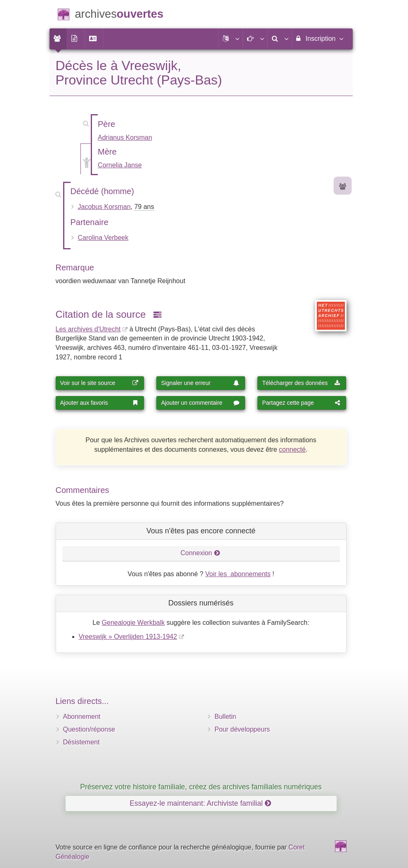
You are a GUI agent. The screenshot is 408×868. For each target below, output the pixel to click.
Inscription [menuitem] (319, 38)
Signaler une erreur (200, 383)
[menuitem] (58, 39)
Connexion (200, 553)
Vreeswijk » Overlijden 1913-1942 (128, 637)
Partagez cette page (301, 403)
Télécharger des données (301, 383)
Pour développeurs (242, 729)
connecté (292, 449)
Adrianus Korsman (125, 137)
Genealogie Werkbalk (133, 623)
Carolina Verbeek (103, 238)
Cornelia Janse (120, 165)
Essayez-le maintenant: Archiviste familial (200, 803)
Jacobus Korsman (104, 207)
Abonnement (82, 717)
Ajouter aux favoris (99, 403)
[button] (231, 39)
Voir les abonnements (238, 574)
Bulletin (225, 717)
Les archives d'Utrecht (88, 329)
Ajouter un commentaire (200, 403)
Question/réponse (89, 729)
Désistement (81, 742)
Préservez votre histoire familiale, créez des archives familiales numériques (201, 787)
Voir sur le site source (99, 383)
